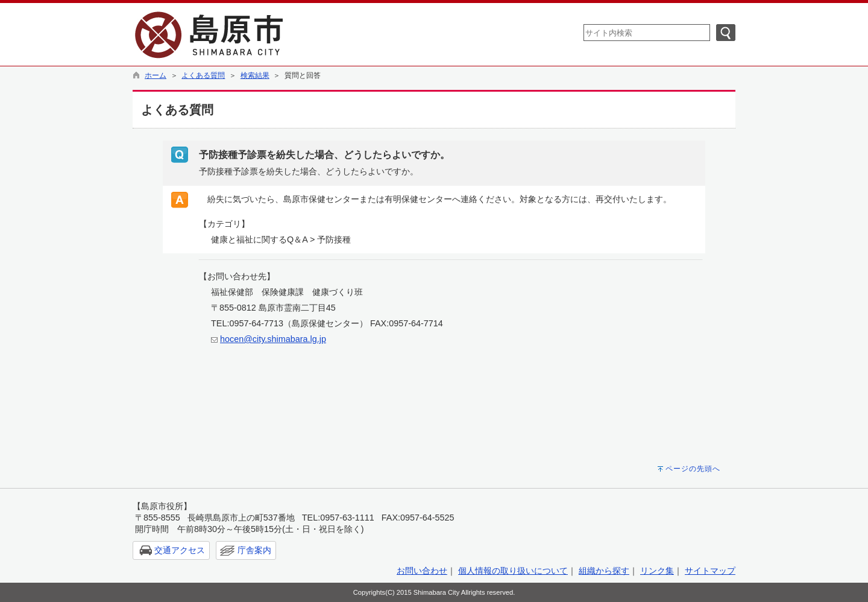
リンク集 (657, 571)
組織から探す (604, 571)
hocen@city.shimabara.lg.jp (273, 339)
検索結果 (255, 75)
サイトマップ (710, 571)
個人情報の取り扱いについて (513, 571)
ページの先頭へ (693, 469)
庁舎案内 (254, 550)
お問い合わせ (422, 571)
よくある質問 (203, 75)
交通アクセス (180, 550)
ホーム (156, 75)
